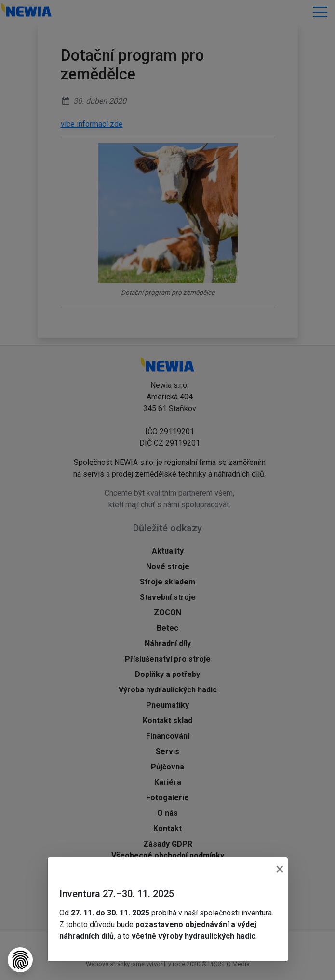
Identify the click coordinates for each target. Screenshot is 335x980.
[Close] (280, 869)
